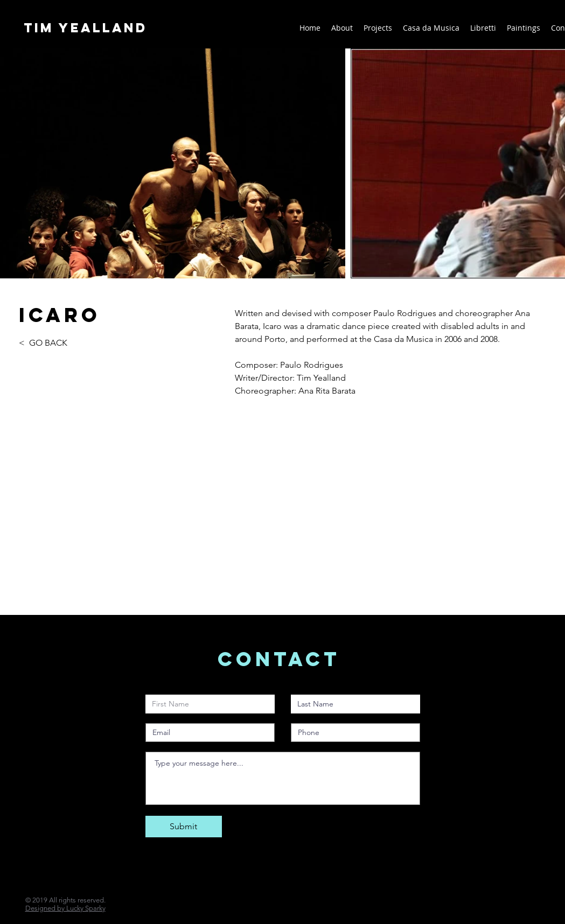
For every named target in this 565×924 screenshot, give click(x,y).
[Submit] (184, 827)
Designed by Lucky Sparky (65, 908)
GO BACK (48, 343)
